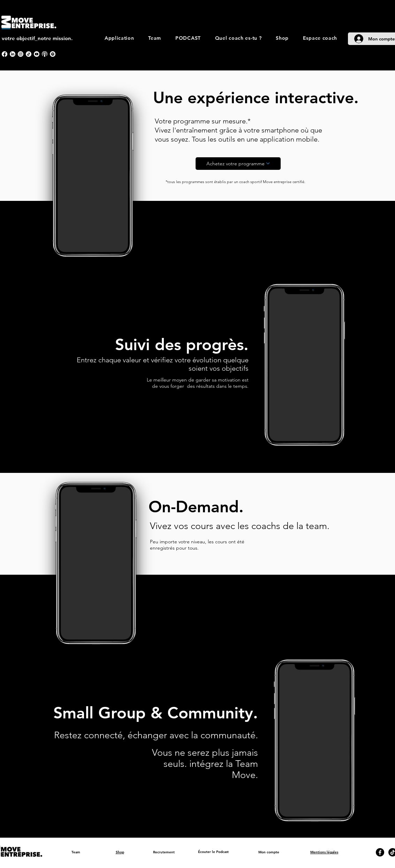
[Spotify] (53, 54)
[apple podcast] (45, 54)
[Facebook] (5, 54)
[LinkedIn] (13, 54)
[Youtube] (37, 54)
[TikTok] (29, 54)
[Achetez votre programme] (238, 164)
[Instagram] (21, 54)
